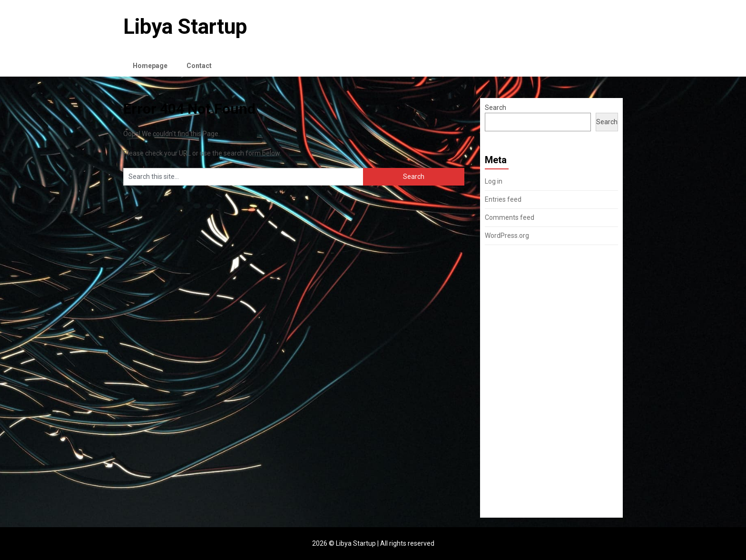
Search (496, 108)
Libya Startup (185, 27)
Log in (494, 181)
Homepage (150, 66)
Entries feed (503, 199)
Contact (199, 66)
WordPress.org (507, 236)
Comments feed (510, 217)
